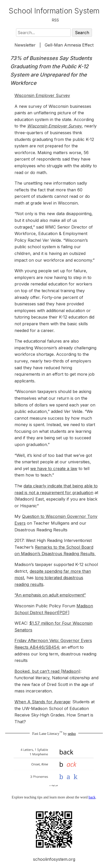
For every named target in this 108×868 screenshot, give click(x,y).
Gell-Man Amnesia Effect (69, 45)
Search (82, 33)
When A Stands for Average (42, 702)
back (92, 797)
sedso (72, 734)
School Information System (54, 11)
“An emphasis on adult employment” (50, 595)
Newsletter (25, 45)
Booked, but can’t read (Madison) (47, 671)
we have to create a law (54, 469)
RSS (55, 20)
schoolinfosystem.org (54, 859)
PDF (64, 613)
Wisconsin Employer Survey (42, 95)
